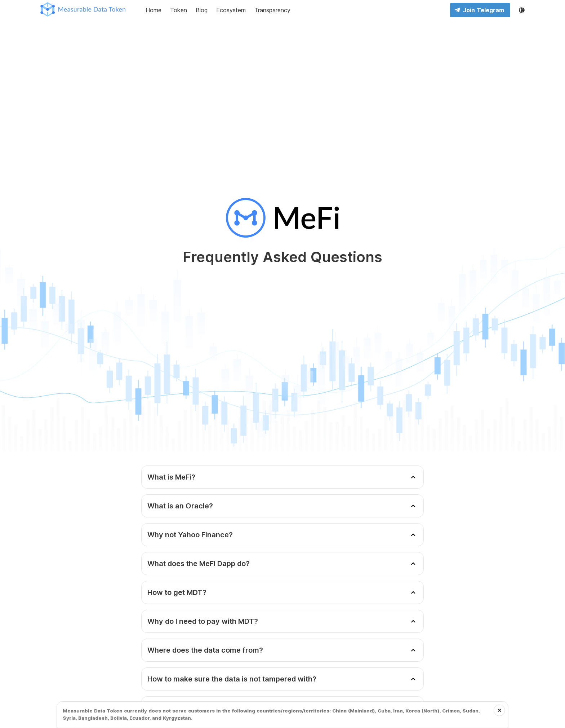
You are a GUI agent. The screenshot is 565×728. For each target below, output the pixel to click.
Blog (202, 10)
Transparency (272, 10)
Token (179, 10)
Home (154, 10)
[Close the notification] (499, 710)
